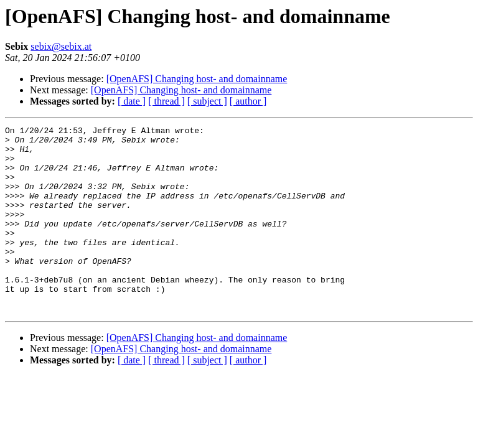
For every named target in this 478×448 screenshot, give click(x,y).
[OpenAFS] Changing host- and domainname (197, 79)
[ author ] (248, 101)
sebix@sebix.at (61, 46)
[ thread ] (166, 101)
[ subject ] (207, 101)
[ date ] (132, 101)
